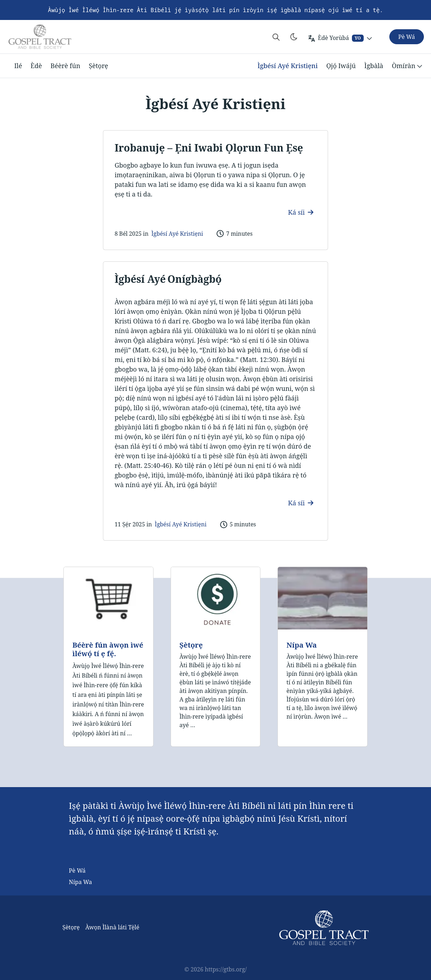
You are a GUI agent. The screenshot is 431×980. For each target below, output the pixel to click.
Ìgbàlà (374, 66)
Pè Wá (77, 871)
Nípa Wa (302, 645)
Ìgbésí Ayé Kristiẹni (288, 66)
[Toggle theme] (294, 37)
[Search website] (276, 37)
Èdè (36, 66)
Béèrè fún (66, 66)
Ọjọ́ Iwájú (341, 66)
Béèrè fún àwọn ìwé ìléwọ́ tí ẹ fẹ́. (108, 649)
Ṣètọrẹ (98, 66)
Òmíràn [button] (408, 66)
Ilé (18, 66)
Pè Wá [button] (407, 37)
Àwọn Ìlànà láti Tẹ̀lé (112, 927)
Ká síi (301, 212)
